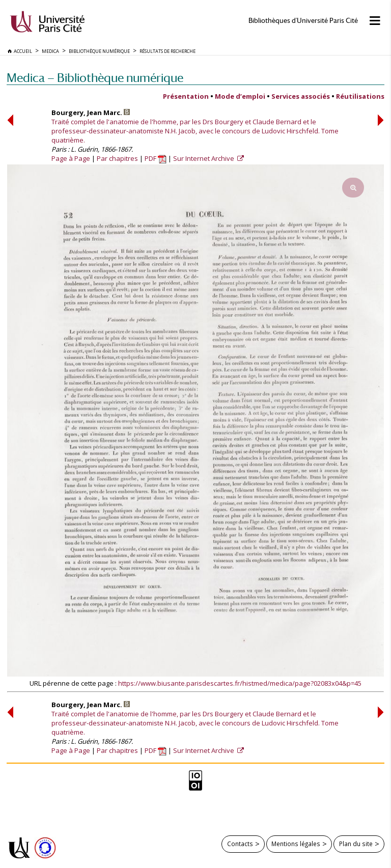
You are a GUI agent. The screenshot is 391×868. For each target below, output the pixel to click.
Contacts (240, 844)
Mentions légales (296, 844)
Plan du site (356, 844)
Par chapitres (117, 158)
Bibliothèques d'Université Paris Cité (303, 21)
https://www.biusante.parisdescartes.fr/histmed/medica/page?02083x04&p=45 (240, 683)
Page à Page (71, 158)
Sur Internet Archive (204, 158)
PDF (156, 158)
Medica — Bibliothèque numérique (95, 78)
